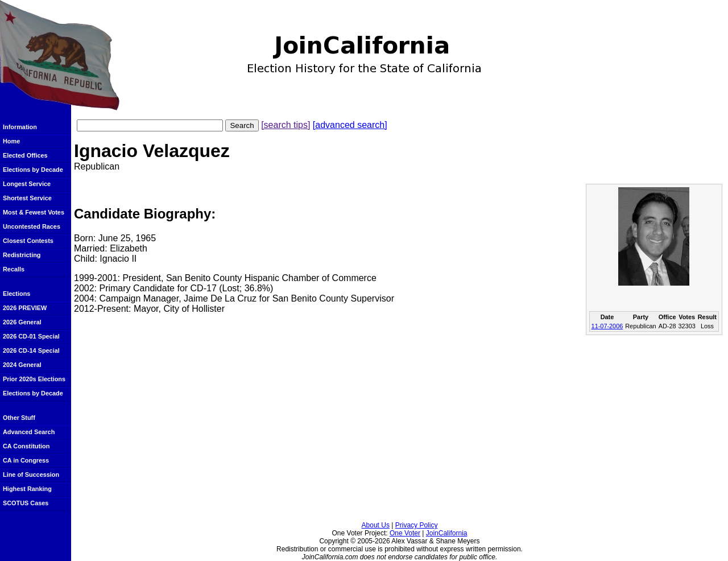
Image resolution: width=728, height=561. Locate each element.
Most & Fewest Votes (34, 212)
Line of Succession (31, 475)
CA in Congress (26, 460)
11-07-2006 (607, 326)
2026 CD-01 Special (31, 336)
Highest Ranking (27, 489)
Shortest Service (27, 198)
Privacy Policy (417, 525)
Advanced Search (29, 432)
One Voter (405, 533)
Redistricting (22, 255)
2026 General (22, 322)
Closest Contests (28, 241)
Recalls (14, 269)
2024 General (22, 365)
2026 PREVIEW (25, 308)
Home (11, 141)
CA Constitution (26, 446)
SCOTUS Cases (26, 503)
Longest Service (27, 184)
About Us (376, 525)
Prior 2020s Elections (34, 379)
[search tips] (286, 125)
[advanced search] (350, 125)
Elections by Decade (33, 170)
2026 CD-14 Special (31, 350)
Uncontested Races (32, 226)
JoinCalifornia (447, 533)
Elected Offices (25, 155)
